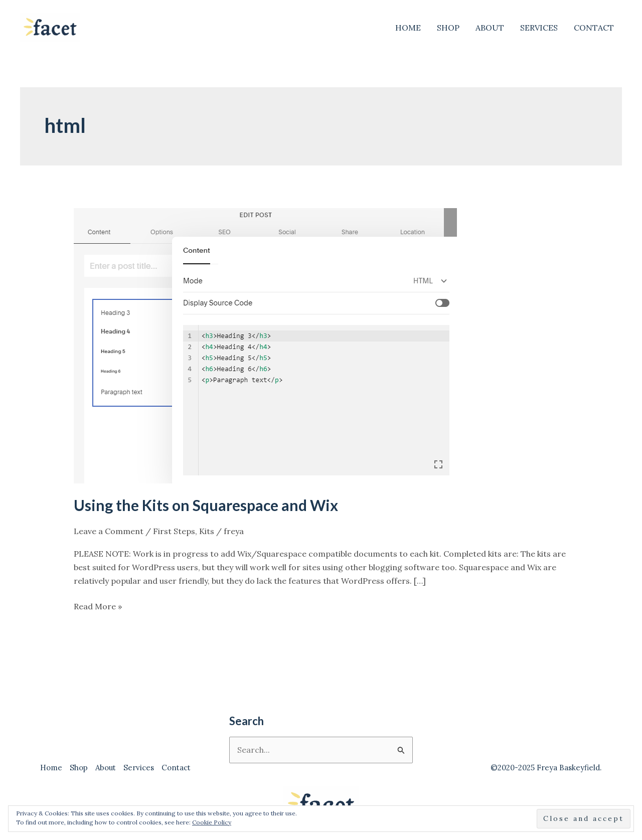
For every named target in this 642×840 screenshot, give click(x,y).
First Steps (174, 531)
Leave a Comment (109, 531)
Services (539, 28)
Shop (448, 28)
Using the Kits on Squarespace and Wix (206, 505)
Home (408, 28)
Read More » (98, 607)
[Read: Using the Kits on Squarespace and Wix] (265, 345)
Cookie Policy (212, 822)
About (490, 28)
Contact (594, 28)
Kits (207, 531)
